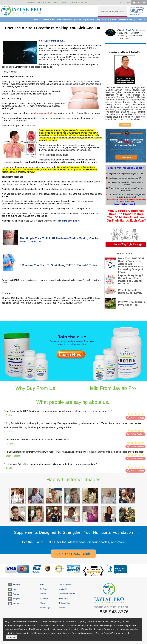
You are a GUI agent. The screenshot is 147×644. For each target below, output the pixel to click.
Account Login (45, 608)
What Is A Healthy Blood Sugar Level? (130, 291)
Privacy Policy (64, 598)
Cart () (139, 3)
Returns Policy (65, 603)
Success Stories (126, 19)
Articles (113, 19)
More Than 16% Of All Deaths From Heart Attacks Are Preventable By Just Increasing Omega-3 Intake (131, 265)
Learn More (125, 125)
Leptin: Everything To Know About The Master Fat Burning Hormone (131, 280)
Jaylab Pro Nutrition (134, 30)
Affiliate (62, 608)
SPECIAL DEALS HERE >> (113, 11)
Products (90, 19)
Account (125, 3)
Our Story (80, 19)
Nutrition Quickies (65, 19)
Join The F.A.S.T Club (73, 554)
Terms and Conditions (67, 594)
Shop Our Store (48, 19)
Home (36, 19)
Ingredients (102, 19)
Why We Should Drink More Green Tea (132, 303)
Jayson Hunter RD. (136, 36)
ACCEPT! (12, 637)
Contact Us (140, 19)
